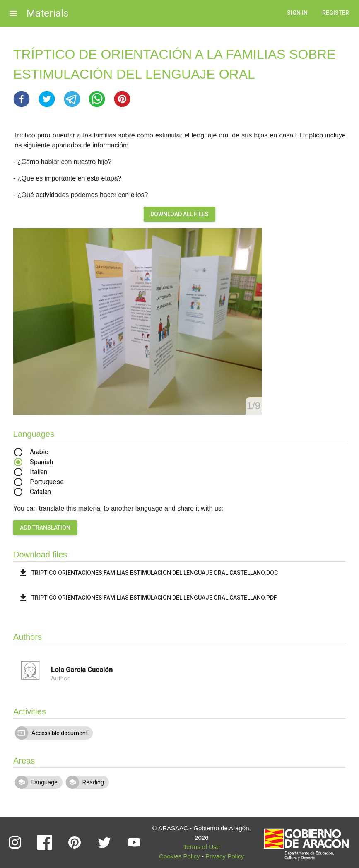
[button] (22, 99)
